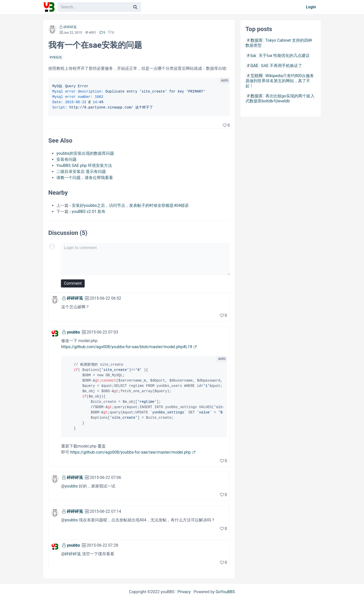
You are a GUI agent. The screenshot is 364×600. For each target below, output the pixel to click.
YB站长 (57, 57)
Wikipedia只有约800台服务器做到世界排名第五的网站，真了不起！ (280, 81)
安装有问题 (66, 159)
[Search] (135, 7)
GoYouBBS (225, 592)
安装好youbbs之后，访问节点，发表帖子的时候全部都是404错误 (130, 205)
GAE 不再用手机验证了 (281, 66)
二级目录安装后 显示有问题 (81, 172)
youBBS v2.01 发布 (89, 212)
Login (311, 7)
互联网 (257, 76)
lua (253, 55)
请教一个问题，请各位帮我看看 (85, 178)
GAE (254, 66)
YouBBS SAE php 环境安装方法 (84, 165)
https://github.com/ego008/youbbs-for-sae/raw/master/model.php (130, 452)
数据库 (257, 40)
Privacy (184, 592)
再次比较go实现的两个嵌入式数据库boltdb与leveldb (280, 98)
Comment (73, 283)
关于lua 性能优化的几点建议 (284, 55)
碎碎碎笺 (70, 27)
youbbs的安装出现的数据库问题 (85, 153)
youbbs (73, 332)
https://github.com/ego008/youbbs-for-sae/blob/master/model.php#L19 (127, 347)
